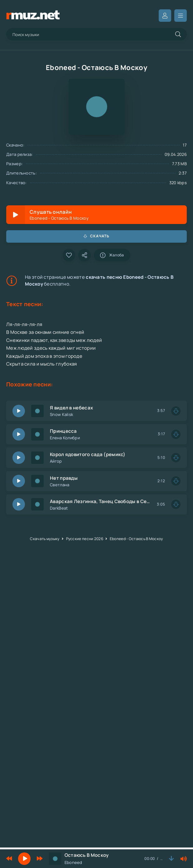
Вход (165, 16)
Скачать (97, 236)
